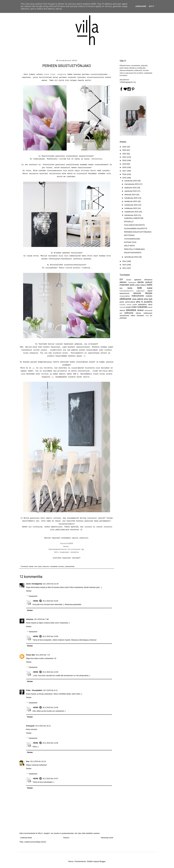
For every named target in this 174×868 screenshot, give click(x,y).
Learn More (141, 6)
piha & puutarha (144, 302)
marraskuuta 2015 (132, 184)
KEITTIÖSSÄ (129, 235)
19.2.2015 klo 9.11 (50, 690)
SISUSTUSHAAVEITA (133, 253)
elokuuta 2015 (130, 195)
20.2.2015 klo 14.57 (50, 779)
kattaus (143, 285)
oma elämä (138, 299)
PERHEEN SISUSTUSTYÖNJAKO (138, 232)
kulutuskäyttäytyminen (127, 291)
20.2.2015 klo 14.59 (50, 636)
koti (36, 566)
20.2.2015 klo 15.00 (50, 601)
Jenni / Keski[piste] (34, 584)
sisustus (61, 566)
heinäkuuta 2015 (131, 198)
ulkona (138, 313)
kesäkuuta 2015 (131, 201)
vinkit (147, 316)
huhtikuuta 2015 (131, 208)
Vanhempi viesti (107, 838)
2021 (125, 157)
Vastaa (29, 591)
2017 (125, 171)
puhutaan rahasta (125, 305)
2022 (125, 154)
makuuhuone (138, 296)
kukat (40, 566)
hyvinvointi (132, 282)
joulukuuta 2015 (131, 181)
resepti (128, 307)
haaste (31, 566)
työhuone (129, 313)
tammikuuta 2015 (132, 257)
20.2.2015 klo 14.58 (50, 707)
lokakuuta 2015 (131, 188)
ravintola (122, 307)
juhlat (138, 285)
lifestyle (149, 293)
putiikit (135, 304)
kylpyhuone (140, 291)
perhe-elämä (130, 302)
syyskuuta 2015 (131, 191)
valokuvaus (148, 313)
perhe (122, 302)
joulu (132, 285)
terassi (141, 310)
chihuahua (148, 280)
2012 (125, 268)
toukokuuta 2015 (131, 205)
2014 (125, 261)
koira (130, 288)
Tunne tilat (30, 655)
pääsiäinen (142, 304)
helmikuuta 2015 (131, 215)
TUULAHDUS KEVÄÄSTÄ (134, 225)
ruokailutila (54, 566)
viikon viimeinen (137, 315)
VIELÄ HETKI (129, 246)
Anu (28, 761)
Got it (151, 6)
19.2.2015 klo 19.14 (38, 761)
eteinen (123, 282)
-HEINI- (36, 601)
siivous (122, 310)
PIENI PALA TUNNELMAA (134, 249)
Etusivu (66, 838)
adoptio (129, 280)
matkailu (149, 296)
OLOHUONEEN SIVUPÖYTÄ (136, 229)
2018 (125, 167)
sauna (150, 307)
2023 (125, 150)
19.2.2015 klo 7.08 (41, 619)
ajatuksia (138, 280)
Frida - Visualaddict (34, 690)
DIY (121, 279)
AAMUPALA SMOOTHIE (134, 218)
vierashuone (124, 315)
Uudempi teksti (26, 838)
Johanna (30, 619)
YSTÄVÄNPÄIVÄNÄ (132, 239)
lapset (150, 291)
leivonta (137, 293)
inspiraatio (124, 285)
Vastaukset (33, 596)
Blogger (102, 861)
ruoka (134, 307)
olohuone (46, 566)
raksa (150, 304)
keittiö (149, 285)
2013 (125, 265)
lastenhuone (124, 293)
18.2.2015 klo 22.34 (51, 584)
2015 (125, 178)
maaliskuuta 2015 (132, 212)
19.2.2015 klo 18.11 (43, 726)
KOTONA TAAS (130, 242)
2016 (125, 174)
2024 (125, 147)
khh (121, 288)
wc (151, 315)
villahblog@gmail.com (128, 82)
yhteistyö (123, 318)
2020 (125, 160)
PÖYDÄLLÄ (129, 222)
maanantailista (125, 296)
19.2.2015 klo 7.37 (43, 655)
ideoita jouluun (145, 282)
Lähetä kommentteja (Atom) (35, 842)
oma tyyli (148, 299)
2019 (125, 164)
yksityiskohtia (70, 566)
